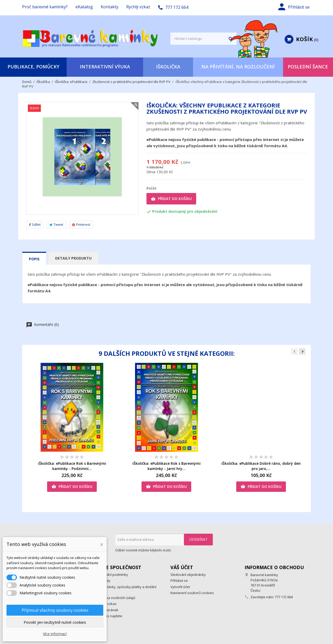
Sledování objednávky (188, 575)
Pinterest (81, 224)
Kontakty (110, 7)
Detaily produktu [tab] (73, 258)
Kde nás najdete (109, 616)
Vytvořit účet (180, 587)
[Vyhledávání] (204, 39)
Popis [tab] (34, 259)
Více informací (55, 634)
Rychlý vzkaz (138, 7)
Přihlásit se (179, 581)
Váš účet (182, 567)
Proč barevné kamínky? (45, 7)
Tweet (56, 224)
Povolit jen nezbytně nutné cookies (55, 622)
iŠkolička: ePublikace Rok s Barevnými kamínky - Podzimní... (72, 466)
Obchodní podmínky (112, 575)
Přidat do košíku (171, 199)
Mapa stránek (107, 610)
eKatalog (84, 7)
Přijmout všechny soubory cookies (55, 610)
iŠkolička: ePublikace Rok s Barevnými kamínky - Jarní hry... (166, 466)
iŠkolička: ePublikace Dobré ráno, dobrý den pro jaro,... (261, 466)
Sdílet (35, 224)
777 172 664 (284, 597)
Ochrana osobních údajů (116, 598)
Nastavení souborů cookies (192, 593)
